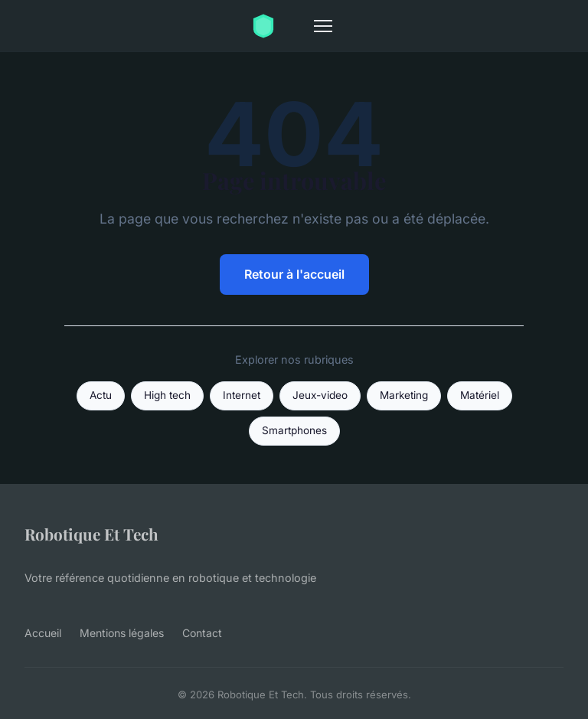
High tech (167, 395)
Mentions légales (122, 633)
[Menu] (323, 26)
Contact (202, 633)
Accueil (43, 633)
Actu (101, 395)
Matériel (480, 395)
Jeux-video (320, 395)
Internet (242, 395)
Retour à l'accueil (294, 274)
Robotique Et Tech (91, 534)
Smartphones (294, 430)
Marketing (404, 395)
